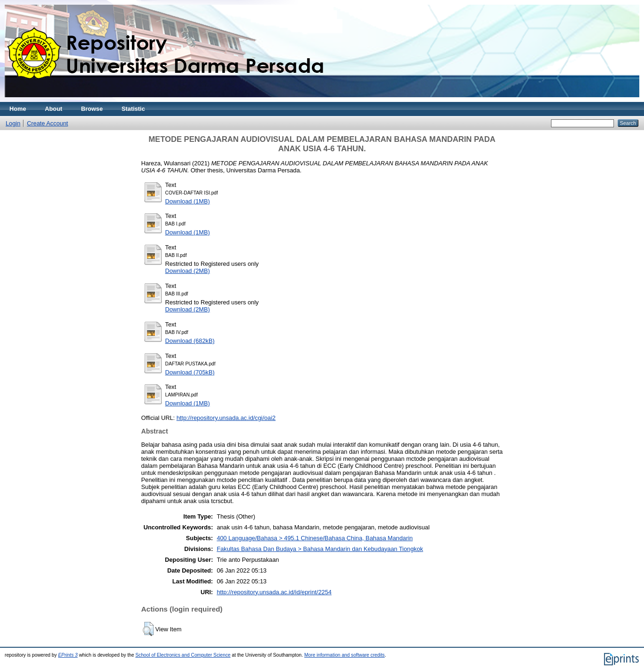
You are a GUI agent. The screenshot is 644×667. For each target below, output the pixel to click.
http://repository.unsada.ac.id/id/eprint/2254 (274, 592)
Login (13, 123)
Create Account (47, 123)
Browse (92, 109)
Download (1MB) (188, 201)
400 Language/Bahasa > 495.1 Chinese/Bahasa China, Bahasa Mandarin (314, 538)
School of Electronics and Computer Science (183, 655)
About (54, 109)
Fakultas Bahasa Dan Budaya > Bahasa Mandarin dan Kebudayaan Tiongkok (320, 549)
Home (18, 109)
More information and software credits (345, 655)
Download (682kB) (190, 341)
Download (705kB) (190, 372)
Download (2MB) (188, 271)
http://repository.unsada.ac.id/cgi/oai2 (226, 418)
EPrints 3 (68, 655)
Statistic (133, 109)
